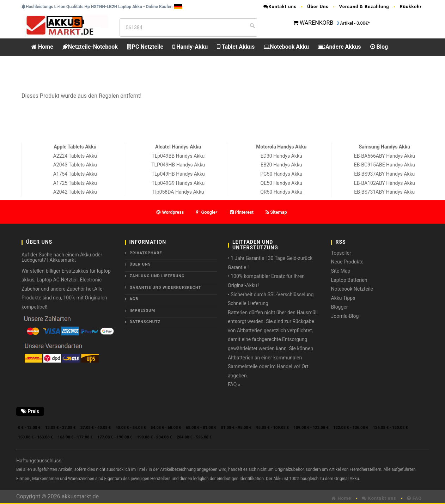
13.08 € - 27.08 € (60, 428)
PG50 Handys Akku (281, 174)
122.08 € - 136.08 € (351, 428)
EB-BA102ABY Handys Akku (385, 183)
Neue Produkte (347, 262)
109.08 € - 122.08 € (311, 428)
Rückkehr (411, 7)
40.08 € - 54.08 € (131, 428)
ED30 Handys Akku (281, 156)
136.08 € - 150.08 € (391, 428)
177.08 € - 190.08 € (115, 437)
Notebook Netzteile (352, 289)
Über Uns (318, 7)
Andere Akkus (339, 47)
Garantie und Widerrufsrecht (166, 288)
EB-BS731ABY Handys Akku (384, 192)
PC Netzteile (145, 47)
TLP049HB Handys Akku (178, 165)
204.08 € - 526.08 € (194, 437)
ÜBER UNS (140, 264)
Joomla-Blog (345, 316)
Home (42, 47)
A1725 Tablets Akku (75, 183)
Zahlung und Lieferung (157, 276)
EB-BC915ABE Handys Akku (385, 165)
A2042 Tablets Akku (75, 192)
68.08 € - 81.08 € (201, 428)
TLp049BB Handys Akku (178, 156)
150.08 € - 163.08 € (35, 437)
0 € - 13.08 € (29, 428)
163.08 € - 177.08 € (75, 437)
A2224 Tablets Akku (75, 156)
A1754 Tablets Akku (75, 174)
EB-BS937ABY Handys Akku (384, 174)
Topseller (341, 253)
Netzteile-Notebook (90, 47)
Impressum (143, 311)
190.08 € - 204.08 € (155, 437)
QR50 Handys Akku (281, 192)
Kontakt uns (280, 7)
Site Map (341, 271)
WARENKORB (316, 23)
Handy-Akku (190, 47)
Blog (379, 47)
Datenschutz (145, 322)
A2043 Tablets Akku (75, 165)
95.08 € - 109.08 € (272, 428)
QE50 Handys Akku (281, 183)
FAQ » (234, 384)
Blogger (340, 307)
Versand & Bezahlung (364, 7)
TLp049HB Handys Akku (178, 174)
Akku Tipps (343, 298)
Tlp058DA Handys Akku (178, 192)
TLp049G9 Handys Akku (178, 183)
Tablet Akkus (236, 47)
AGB (134, 299)
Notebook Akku (286, 47)
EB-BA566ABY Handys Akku (385, 156)
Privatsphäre (146, 253)
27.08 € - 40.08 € (96, 428)
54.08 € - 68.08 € (166, 428)
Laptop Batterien (349, 280)
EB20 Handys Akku (281, 165)
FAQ (414, 498)
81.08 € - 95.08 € (236, 428)
